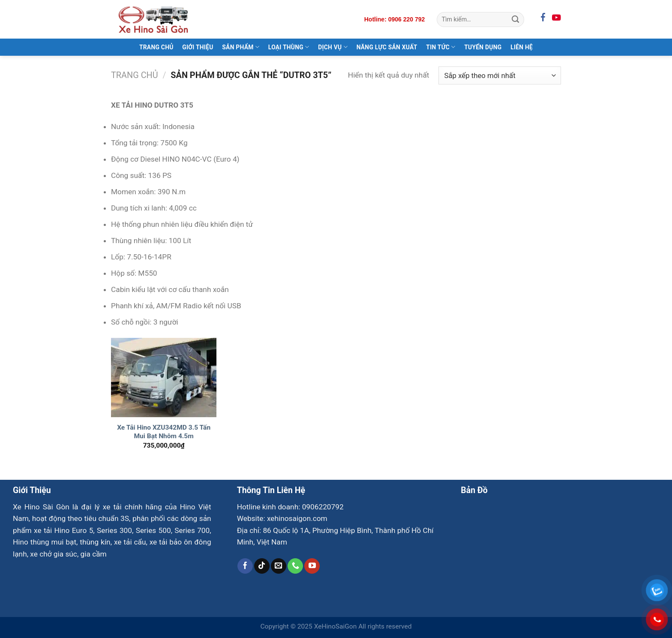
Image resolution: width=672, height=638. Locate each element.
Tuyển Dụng (483, 47)
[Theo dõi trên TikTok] (262, 566)
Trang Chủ (156, 47)
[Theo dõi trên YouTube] (312, 566)
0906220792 (323, 507)
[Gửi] (515, 19)
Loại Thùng (289, 47)
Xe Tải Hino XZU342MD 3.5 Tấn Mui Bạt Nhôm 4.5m (164, 432)
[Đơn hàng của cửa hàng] (500, 75)
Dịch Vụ (333, 47)
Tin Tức (441, 47)
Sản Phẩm (241, 47)
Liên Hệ (522, 47)
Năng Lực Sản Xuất (387, 47)
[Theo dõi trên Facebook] (245, 566)
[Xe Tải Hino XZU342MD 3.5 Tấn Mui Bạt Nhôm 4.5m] (164, 378)
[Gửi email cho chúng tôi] (279, 566)
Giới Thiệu (198, 47)
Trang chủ (135, 75)
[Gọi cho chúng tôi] (295, 566)
